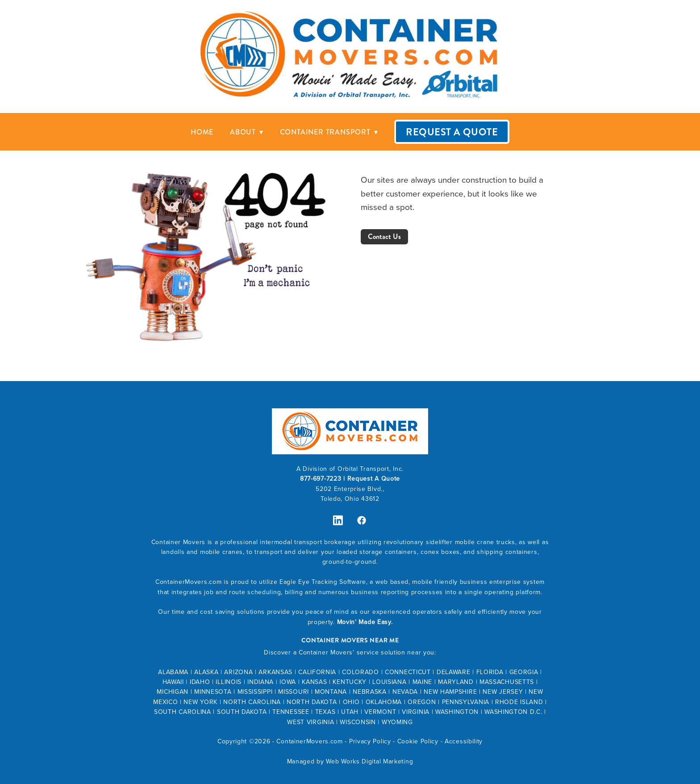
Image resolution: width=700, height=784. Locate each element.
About (247, 132)
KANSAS (314, 682)
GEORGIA (524, 672)
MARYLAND (456, 682)
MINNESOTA (213, 692)
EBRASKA (372, 692)
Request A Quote (452, 132)
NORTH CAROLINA (252, 702)
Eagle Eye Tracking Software (323, 582)
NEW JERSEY (503, 692)
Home (202, 132)
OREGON (422, 702)
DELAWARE (454, 672)
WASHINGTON (457, 712)
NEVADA (405, 692)
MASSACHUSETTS (507, 682)
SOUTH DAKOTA (242, 712)
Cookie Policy (418, 741)
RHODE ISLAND (519, 702)
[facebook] (362, 520)
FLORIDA (490, 672)
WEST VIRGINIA (310, 722)
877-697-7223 (321, 478)
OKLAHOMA (384, 702)
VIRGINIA (416, 712)
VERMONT (380, 712)
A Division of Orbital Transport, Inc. (350, 469)
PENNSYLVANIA (466, 702)
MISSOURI (294, 692)
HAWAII (173, 682)
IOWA (288, 682)
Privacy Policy (370, 741)
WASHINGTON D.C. (513, 712)
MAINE (423, 682)
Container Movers (178, 542)
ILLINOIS (229, 682)
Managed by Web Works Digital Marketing (350, 761)
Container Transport (329, 132)
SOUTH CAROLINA (183, 712)
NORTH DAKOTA (312, 702)
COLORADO (360, 672)
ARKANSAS (275, 672)
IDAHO (200, 682)
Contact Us (384, 237)
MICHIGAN (173, 692)
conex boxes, (442, 552)
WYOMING (397, 722)
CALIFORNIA (317, 672)
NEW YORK (200, 702)
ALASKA (206, 672)
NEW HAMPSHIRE (450, 692)
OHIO (351, 702)
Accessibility (464, 741)
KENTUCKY (350, 682)
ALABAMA (173, 672)
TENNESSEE (291, 712)
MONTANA (331, 692)
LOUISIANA (389, 682)
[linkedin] (338, 520)
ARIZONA (238, 672)
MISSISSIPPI (255, 692)
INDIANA (260, 682)
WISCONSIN (358, 722)
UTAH (350, 712)
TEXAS (325, 712)
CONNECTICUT (408, 672)
